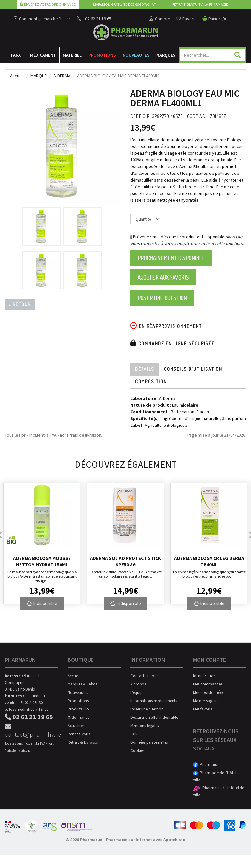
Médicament (43, 55)
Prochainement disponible (171, 258)
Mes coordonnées (208, 692)
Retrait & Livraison (84, 742)
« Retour (20, 304)
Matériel (72, 55)
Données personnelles (149, 742)
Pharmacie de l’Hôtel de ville (217, 776)
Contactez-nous (144, 676)
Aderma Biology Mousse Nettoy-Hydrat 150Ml (42, 561)
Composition (151, 381)
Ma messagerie (206, 701)
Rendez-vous (79, 734)
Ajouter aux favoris (163, 277)
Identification (204, 676)
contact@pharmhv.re (31, 731)
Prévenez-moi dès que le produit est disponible (177, 237)
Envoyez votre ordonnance (48, 4)
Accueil (17, 76)
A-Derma (62, 76)
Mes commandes (208, 684)
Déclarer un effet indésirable (154, 717)
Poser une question (162, 298)
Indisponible (42, 603)
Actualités (76, 726)
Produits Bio (78, 709)
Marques (166, 55)
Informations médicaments (154, 701)
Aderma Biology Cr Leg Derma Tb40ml (209, 561)
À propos (138, 684)
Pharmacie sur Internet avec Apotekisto (146, 840)
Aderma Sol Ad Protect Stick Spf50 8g (125, 561)
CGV (134, 734)
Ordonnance (78, 717)
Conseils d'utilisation (193, 369)
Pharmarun (206, 764)
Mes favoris (202, 709)
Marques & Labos (82, 684)
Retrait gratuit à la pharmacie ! (201, 4)
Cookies (137, 751)
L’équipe (137, 692)
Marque (39, 76)
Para (16, 55)
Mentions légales (145, 726)
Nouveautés (136, 55)
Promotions (102, 55)
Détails (145, 369)
